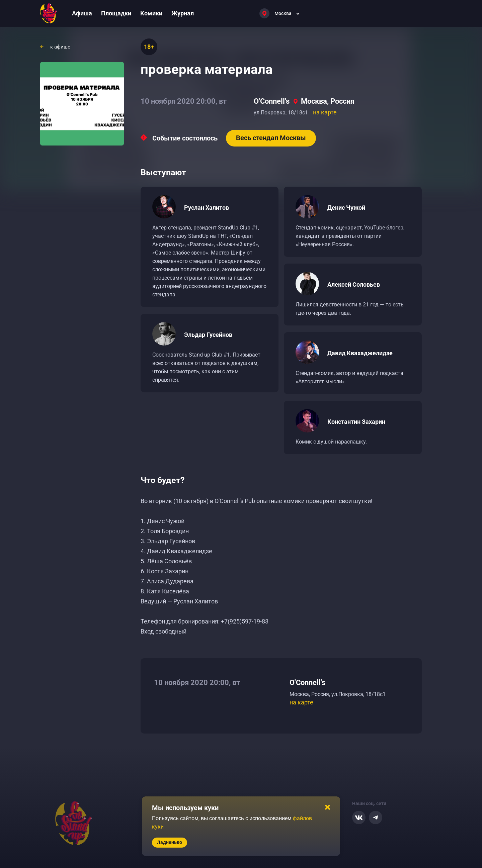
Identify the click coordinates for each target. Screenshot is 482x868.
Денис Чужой (346, 208)
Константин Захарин (356, 422)
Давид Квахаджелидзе (360, 353)
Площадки (116, 13)
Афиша (82, 13)
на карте (325, 112)
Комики (151, 13)
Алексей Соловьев (354, 284)
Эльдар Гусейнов (208, 335)
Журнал (183, 13)
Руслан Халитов (207, 208)
